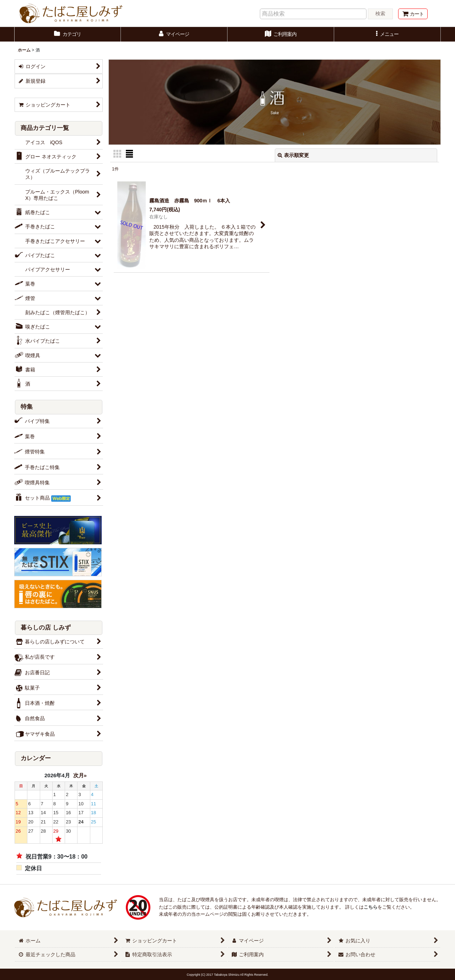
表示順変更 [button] (293, 155)
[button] (387, 34)
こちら (371, 907)
